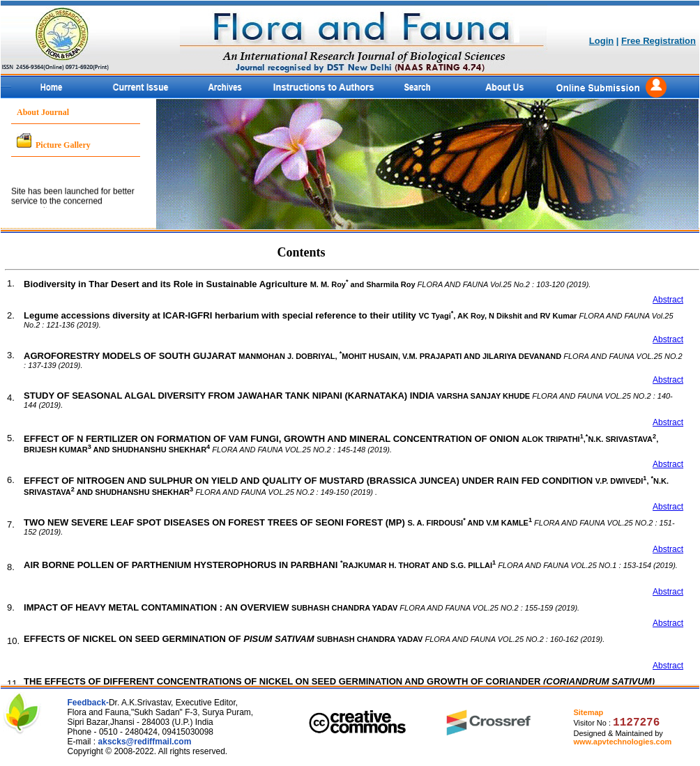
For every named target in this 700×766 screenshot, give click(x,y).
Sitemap (588, 712)
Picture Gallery (63, 145)
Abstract (668, 300)
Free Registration (659, 41)
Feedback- (88, 703)
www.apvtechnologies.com (622, 742)
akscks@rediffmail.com (145, 742)
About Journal (43, 112)
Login (601, 41)
